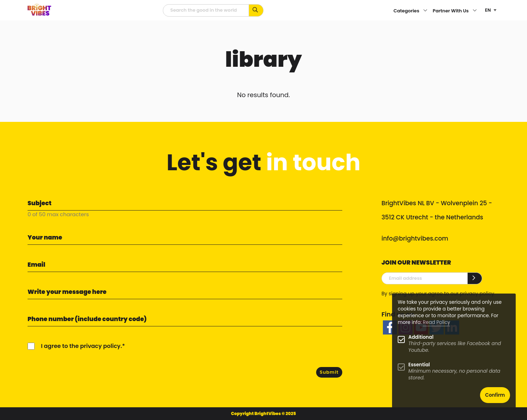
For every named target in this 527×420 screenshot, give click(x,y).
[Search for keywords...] (256, 10)
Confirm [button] (495, 395)
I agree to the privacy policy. (81, 346)
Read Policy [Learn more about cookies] (436, 322)
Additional (421, 337)
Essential (419, 365)
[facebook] (390, 327)
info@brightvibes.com (415, 238)
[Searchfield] (206, 10)
